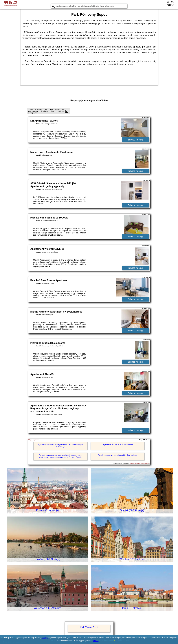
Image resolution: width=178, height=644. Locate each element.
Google (45, 638)
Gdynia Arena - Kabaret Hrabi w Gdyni (117, 444)
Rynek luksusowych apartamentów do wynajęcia (118, 455)
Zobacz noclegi (135, 140)
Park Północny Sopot (89, 627)
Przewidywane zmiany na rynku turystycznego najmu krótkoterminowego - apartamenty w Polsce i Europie (60, 456)
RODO (96, 641)
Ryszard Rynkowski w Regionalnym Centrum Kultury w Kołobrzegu (61, 446)
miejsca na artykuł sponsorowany (139, 463)
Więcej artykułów (34, 440)
